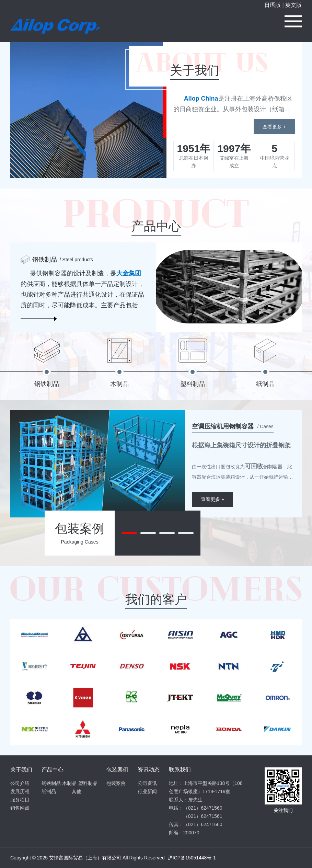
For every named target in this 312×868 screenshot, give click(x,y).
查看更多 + (274, 127)
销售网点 (20, 808)
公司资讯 (147, 783)
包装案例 (116, 783)
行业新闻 (147, 791)
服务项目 (20, 800)
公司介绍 (20, 783)
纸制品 (49, 791)
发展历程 (20, 791)
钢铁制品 (51, 783)
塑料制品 (88, 783)
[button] (129, 533)
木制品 (69, 783)
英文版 (293, 5)
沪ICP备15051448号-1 (192, 858)
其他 (77, 791)
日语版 (273, 5)
